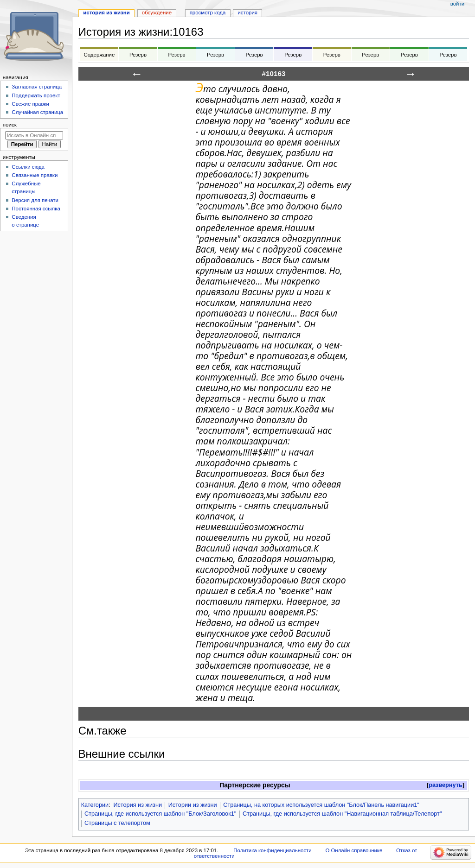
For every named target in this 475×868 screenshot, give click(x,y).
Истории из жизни (193, 805)
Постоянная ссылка (36, 209)
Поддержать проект (36, 95)
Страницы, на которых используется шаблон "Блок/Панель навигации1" (321, 805)
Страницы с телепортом (117, 823)
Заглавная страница (37, 87)
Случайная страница (37, 112)
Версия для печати (35, 200)
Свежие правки (30, 104)
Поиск (10, 125)
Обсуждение (157, 13)
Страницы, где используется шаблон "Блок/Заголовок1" (160, 814)
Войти (457, 4)
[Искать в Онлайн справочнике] (34, 135)
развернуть (446, 785)
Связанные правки (35, 175)
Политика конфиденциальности (273, 850)
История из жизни (138, 805)
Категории (95, 805)
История (247, 13)
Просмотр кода (208, 13)
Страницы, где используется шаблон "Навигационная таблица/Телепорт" (342, 814)
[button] (446, 785)
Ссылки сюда (28, 167)
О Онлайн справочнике (354, 850)
